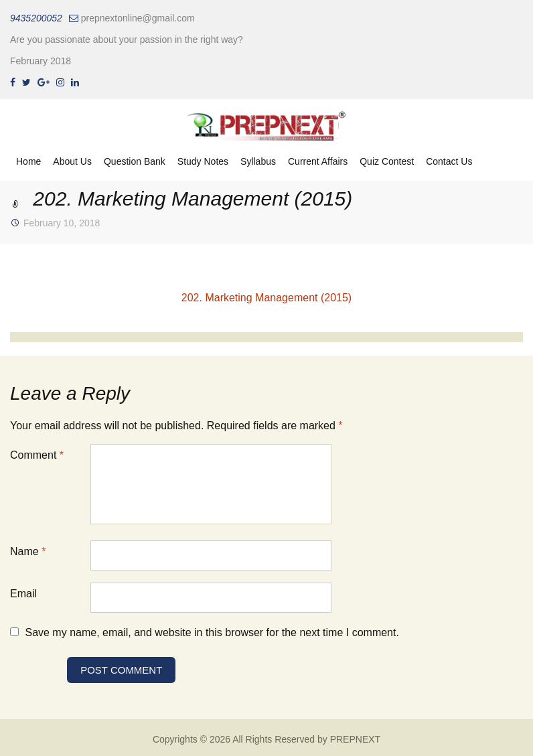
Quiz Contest (387, 161)
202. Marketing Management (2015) (266, 298)
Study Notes (203, 161)
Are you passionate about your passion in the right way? (127, 40)
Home (28, 161)
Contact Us (449, 161)
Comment (37, 455)
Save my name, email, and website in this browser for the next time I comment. (212, 632)
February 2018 (41, 61)
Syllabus (258, 161)
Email (23, 594)
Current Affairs (318, 161)
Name (28, 551)
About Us (72, 161)
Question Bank (135, 161)
